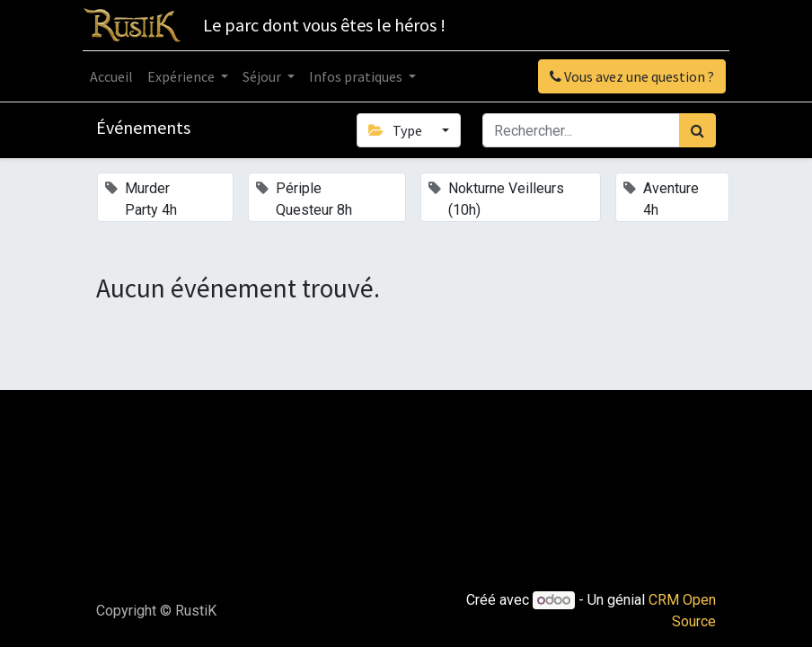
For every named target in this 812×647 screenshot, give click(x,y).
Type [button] (396, 130)
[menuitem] (111, 76)
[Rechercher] (697, 130)
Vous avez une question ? (632, 76)
